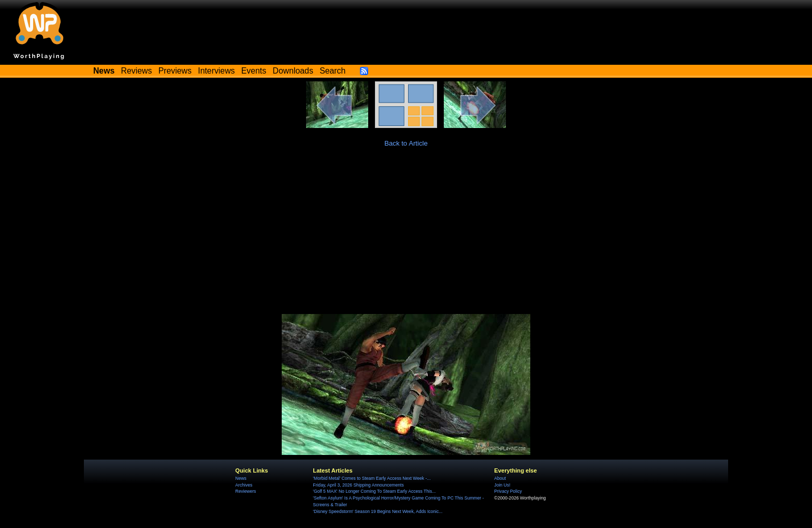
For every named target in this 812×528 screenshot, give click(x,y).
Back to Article (406, 143)
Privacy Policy (508, 491)
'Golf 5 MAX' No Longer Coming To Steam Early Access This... (374, 491)
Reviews (137, 71)
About (500, 478)
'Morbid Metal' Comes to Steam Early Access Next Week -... (372, 478)
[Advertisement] (406, 236)
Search (332, 71)
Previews (175, 71)
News (241, 478)
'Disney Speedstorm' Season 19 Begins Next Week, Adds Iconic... (378, 511)
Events (254, 71)
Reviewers (245, 491)
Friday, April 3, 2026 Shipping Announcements (358, 485)
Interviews (216, 71)
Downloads (293, 71)
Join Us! (502, 485)
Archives (244, 485)
